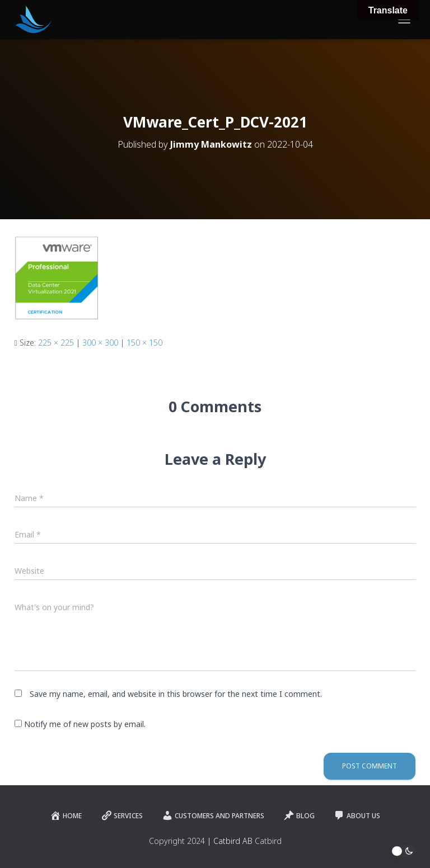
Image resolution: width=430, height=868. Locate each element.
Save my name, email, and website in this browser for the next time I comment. (176, 694)
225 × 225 (56, 343)
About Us (357, 815)
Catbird (268, 841)
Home (66, 815)
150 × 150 (144, 343)
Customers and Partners (213, 815)
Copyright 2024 (177, 841)
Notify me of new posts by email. (85, 724)
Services (122, 815)
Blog (299, 815)
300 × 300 (100, 343)
